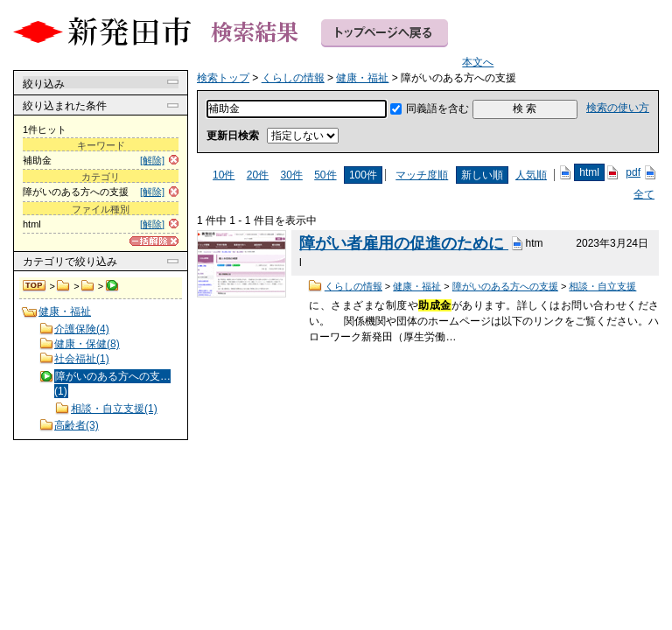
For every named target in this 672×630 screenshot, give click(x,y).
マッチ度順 (422, 175)
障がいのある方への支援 (505, 286)
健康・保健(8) (87, 344)
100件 (363, 175)
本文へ (478, 62)
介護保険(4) (82, 329)
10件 (224, 175)
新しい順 (482, 175)
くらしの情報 (63, 286)
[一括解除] (154, 241)
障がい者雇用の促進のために (404, 243)
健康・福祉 (88, 286)
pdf (633, 172)
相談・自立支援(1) (114, 409)
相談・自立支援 (602, 286)
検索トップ (35, 286)
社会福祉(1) (82, 359)
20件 (258, 175)
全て (644, 194)
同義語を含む (437, 108)
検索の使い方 (618, 108)
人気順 (531, 175)
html (589, 172)
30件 (291, 175)
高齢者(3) (77, 425)
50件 (325, 175)
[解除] (152, 160)
